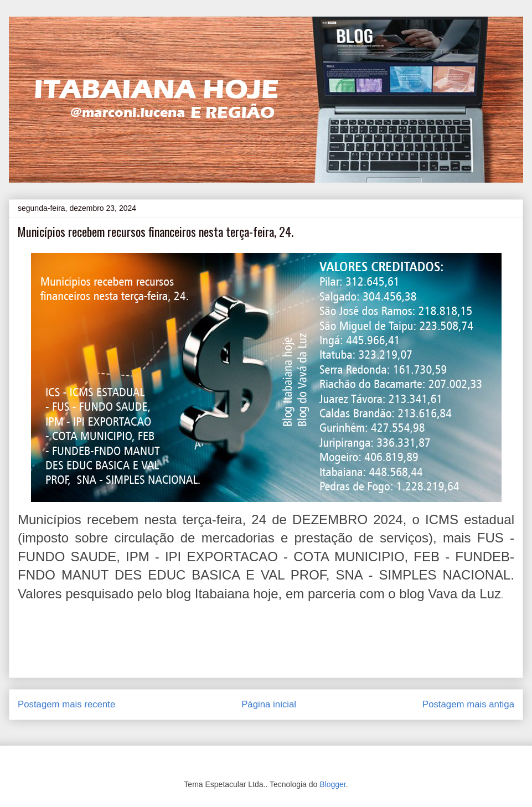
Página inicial (269, 704)
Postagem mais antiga (468, 704)
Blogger (332, 784)
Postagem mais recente (66, 704)
